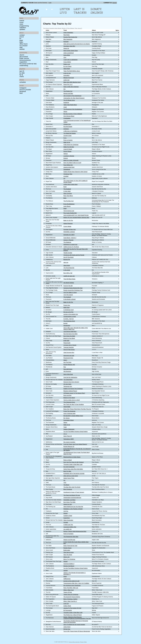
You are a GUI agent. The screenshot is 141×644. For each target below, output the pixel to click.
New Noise (66, 35)
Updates (22, 29)
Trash (65, 427)
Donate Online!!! (97, 11)
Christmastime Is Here (70, 317)
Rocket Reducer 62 (69, 447)
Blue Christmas (68, 489)
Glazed (65, 513)
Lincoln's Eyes (67, 136)
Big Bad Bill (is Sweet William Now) (73, 416)
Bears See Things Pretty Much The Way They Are (77, 409)
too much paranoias (69, 467)
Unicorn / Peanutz (68, 240)
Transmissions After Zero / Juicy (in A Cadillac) (76, 583)
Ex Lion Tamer (67, 66)
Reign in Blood (68, 460)
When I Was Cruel (68, 590)
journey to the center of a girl (71, 581)
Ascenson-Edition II (69, 564)
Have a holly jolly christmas (71, 87)
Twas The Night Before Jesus (72, 71)
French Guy (67, 305)
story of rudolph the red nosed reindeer (74, 625)
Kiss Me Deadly (68, 127)
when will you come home (71, 476)
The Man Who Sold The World (72, 487)
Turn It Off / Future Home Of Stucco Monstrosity (77, 631)
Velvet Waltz (67, 407)
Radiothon (23, 28)
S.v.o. (65, 138)
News (21, 24)
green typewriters (68, 33)
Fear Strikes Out (68, 165)
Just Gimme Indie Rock (70, 332)
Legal (21, 40)
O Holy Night (67, 191)
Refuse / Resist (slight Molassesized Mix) (75, 531)
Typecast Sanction (69, 347)
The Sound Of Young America (72, 597)
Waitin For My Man (69, 147)
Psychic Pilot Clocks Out (70, 37)
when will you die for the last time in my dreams (77, 44)
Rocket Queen (67, 548)
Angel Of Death (68, 149)
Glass (65, 576)
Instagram (23, 88)
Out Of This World (68, 257)
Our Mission (23, 46)
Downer (66, 158)
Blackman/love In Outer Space (72, 457)
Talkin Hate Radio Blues (70, 105)
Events (22, 21)
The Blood (66, 485)
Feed (21, 93)
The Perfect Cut (68, 91)
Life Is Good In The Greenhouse (72, 96)
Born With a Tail (68, 273)
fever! (65, 187)
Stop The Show (68, 555)
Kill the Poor (67, 629)
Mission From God (69, 78)
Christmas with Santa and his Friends (74, 255)
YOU (65, 483)
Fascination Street (68, 420)
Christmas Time (68, 174)
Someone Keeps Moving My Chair (73, 288)
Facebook (23, 91)
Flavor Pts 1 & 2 (68, 84)
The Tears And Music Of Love (72, 495)
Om (64, 89)
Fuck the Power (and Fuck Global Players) (75, 444)
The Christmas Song (69, 321)
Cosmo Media (67, 226)
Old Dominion (67, 371)
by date (22, 73)
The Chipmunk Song (69, 402)
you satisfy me (67, 529)
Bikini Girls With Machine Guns (72, 82)
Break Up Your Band (69, 338)
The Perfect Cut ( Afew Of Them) (73, 615)
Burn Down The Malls (69, 502)
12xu (65, 57)
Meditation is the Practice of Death (73, 509)
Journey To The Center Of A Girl (72, 608)
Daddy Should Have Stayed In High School (75, 172)
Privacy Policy (83, 642)
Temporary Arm (68, 386)
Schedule (23, 82)
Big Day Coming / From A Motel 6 (73, 114)
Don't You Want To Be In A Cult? (72, 163)
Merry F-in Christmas (69, 559)
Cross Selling (67, 62)
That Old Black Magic (69, 279)
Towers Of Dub (68, 592)
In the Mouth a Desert (69, 299)
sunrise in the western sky (71, 314)
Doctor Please (67, 151)
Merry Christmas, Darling (70, 599)
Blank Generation (68, 520)
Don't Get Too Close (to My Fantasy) (74, 462)
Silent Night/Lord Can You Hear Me (73, 507)
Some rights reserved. (74, 642)
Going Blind (67, 55)
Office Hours (23, 44)
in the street (67, 270)
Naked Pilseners (68, 223)
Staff (21, 47)
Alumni (22, 55)
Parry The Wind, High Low (71, 588)
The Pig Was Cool (68, 201)
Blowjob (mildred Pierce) (70, 391)
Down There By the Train (70, 546)
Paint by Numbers (68, 534)
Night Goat (66, 307)
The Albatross (67, 242)
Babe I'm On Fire (68, 220)
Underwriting (24, 65)
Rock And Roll (67, 395)
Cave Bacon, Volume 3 (70, 238)
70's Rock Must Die (69, 268)
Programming (24, 26)
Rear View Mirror (68, 196)
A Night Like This (68, 525)
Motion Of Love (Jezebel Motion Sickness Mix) (76, 217)
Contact (22, 35)
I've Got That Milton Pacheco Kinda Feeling (75, 432)
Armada (66, 522)
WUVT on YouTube (25, 90)
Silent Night (67, 69)
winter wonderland (69, 53)
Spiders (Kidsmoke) (69, 429)
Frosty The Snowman (69, 411)
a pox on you (67, 73)
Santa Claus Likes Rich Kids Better (73, 469)
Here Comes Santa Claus (71, 51)
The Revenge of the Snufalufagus (73, 109)
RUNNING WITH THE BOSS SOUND (74, 474)
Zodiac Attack (67, 606)
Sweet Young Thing (69, 478)
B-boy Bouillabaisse (69, 204)
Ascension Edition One (70, 527)
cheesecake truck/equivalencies (72, 498)
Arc (64, 480)
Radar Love (67, 64)
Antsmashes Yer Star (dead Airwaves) (74, 98)
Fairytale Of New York (70, 229)
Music (22, 22)
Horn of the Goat (68, 374)
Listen (21, 42)
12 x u (65, 434)
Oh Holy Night (67, 384)
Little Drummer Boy (69, 353)
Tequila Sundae (68, 253)
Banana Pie (67, 259)
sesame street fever (69, 167)
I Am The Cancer (68, 295)
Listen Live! (65, 11)
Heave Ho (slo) (68, 504)
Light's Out (66, 80)
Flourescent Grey (68, 358)
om (64, 178)
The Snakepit (67, 189)
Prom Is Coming (68, 140)
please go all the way (69, 540)
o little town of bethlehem (70, 131)
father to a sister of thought (71, 160)
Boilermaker (67, 550)
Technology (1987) (69, 439)
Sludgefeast (67, 169)
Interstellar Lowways (69, 232)
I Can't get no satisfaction (70, 60)
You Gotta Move (68, 380)
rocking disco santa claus (70, 184)
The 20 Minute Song (69, 100)
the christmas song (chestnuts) (72, 585)
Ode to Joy (66, 557)
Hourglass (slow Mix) (69, 46)
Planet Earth (67, 343)
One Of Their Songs (69, 350)
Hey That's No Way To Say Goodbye (74, 404)
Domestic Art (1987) (69, 235)
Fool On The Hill (68, 286)
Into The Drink (67, 362)
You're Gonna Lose (69, 211)
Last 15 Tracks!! (80, 11)
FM (20, 39)
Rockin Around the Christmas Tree (73, 290)
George (115, 3)
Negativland (67, 326)
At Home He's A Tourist (70, 345)
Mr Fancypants (68, 610)
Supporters (23, 62)
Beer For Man (67, 471)
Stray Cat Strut (68, 193)
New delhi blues (68, 369)
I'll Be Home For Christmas (71, 145)
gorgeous (66, 129)
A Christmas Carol (68, 310)
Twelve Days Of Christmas (71, 594)
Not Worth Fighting (69, 283)
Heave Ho (66, 48)
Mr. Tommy (66, 418)
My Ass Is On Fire (68, 312)
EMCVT (22, 37)
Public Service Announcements (25, 59)
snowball (66, 176)
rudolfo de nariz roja (69, 276)
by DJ (21, 75)
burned (65, 323)
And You (66, 511)
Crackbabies (67, 118)
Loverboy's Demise (69, 156)
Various (66, 154)
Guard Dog (67, 518)
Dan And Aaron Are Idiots (70, 334)
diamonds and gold (69, 356)
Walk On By (67, 142)
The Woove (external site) (28, 64)
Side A (65, 360)
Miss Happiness (68, 39)
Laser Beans (67, 206)
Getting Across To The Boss (71, 247)
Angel (65, 107)
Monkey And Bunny (69, 566)
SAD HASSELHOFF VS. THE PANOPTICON (76, 215)
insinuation (66, 75)
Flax (65, 367)
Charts (22, 76)
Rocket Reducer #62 (69, 365)
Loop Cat (66, 604)
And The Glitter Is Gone (70, 292)
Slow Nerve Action (69, 552)
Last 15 (22, 71)
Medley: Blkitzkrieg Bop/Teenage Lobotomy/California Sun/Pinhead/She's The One (77, 618)
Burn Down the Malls (69, 336)
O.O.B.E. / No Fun (69, 319)
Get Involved (24, 57)
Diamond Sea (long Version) (71, 382)
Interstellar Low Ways (69, 500)
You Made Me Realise (70, 133)
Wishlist (22, 49)
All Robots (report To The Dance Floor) (74, 393)
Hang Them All (68, 436)
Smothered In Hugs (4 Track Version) (74, 492)
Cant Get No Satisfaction (70, 377)
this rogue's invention (69, 442)
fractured (66, 42)
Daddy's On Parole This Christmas (73, 389)
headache (66, 102)
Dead (65, 208)
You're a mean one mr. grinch (72, 400)
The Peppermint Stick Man (71, 537)
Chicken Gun (67, 124)
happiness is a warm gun (70, 244)
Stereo (65, 112)
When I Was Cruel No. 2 (70, 601)
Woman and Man (68, 93)
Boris (65, 198)
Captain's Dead (68, 516)
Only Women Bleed (69, 116)
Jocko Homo (67, 627)
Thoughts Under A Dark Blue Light (73, 464)
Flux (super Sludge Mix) (70, 213)
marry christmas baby (69, 413)
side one (66, 262)
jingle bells (66, 341)
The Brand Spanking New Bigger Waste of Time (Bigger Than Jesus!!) (63, 28)
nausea (66, 570)
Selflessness (67, 579)
